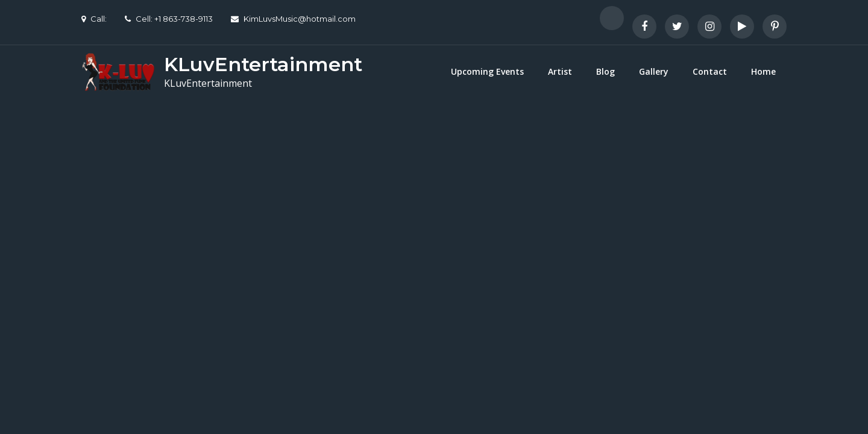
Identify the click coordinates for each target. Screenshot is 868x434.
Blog (605, 71)
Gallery (654, 71)
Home (763, 71)
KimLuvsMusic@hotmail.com (293, 19)
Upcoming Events (487, 71)
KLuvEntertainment (263, 64)
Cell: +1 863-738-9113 (169, 19)
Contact (710, 71)
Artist (560, 71)
